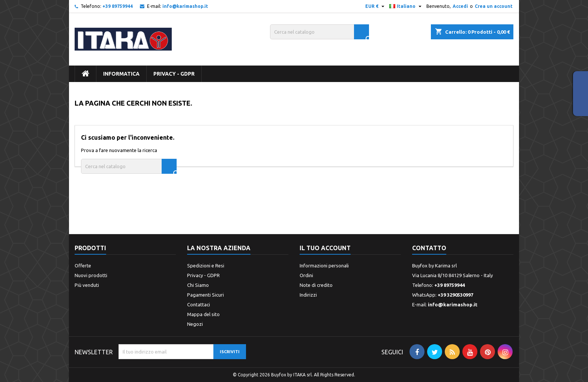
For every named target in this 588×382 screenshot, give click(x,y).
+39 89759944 (118, 6)
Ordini (306, 275)
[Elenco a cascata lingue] (406, 6)
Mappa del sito (203, 314)
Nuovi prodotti (91, 275)
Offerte (83, 266)
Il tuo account (325, 248)
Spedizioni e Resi (206, 266)
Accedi (460, 6)
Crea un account (494, 6)
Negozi (195, 324)
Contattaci (199, 304)
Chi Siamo (198, 285)
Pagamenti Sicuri (205, 295)
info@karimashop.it (185, 6)
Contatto (429, 248)
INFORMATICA (121, 74)
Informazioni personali (324, 266)
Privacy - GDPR (174, 74)
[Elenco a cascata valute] (376, 6)
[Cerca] (319, 32)
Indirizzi (308, 295)
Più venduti (87, 285)
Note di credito (316, 285)
